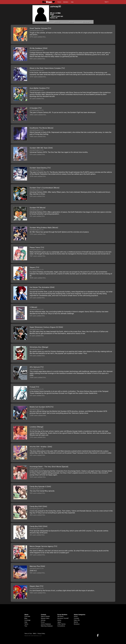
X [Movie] (33, 307)
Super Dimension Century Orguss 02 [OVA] (46, 327)
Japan (59, 622)
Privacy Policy (41, 633)
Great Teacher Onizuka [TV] (40, 28)
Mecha (76, 622)
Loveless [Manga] (36, 427)
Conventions (61, 626)
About (71, 22)
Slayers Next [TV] (36, 586)
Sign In (107, 2)
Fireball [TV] (34, 387)
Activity (57, 22)
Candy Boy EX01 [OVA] (38, 506)
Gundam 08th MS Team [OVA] (41, 148)
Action (76, 616)
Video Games (61, 624)
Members (66, 2)
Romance (77, 624)
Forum (59, 2)
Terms (26, 624)
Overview (27, 616)
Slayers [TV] (34, 267)
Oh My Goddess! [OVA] (38, 48)
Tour (26, 626)
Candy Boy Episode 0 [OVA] (40, 487)
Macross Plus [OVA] (37, 566)
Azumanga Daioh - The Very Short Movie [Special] (49, 467)
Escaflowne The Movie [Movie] (41, 128)
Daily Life (77, 620)
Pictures (86, 22)
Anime (59, 620)
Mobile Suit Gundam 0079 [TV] (42, 407)
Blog (26, 618)
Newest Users (45, 618)
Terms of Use (28, 633)
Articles (43, 620)
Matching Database (47, 626)
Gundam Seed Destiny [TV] (40, 168)
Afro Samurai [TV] (37, 367)
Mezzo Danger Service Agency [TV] (43, 546)
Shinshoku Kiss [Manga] (39, 347)
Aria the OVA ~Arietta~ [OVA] (41, 447)
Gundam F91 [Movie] (38, 208)
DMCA (35, 633)
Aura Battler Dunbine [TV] (40, 88)
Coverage (27, 620)
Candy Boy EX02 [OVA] (38, 526)
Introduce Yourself (63, 618)
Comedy (76, 618)
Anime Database (46, 624)
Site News (60, 616)
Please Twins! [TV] (37, 248)
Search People (45, 616)
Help (72, 2)
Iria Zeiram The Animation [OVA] (42, 287)
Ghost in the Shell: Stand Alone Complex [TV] (47, 68)
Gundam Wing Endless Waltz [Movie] (44, 228)
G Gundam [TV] (36, 108)
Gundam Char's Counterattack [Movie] (44, 188)
